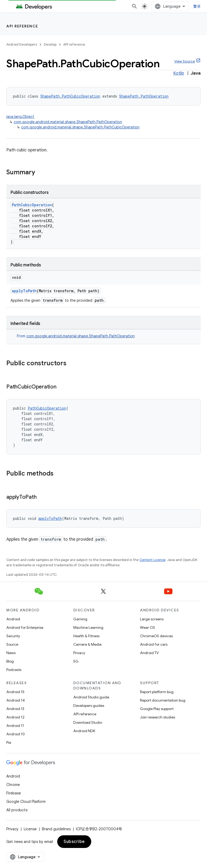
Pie (9, 742)
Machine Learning (88, 627)
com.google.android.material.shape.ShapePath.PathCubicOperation (80, 127)
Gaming (80, 619)
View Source (185, 61)
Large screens (152, 619)
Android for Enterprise (25, 627)
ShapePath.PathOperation (144, 96)
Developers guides (89, 706)
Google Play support (157, 709)
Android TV (149, 653)
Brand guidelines (56, 829)
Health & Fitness (86, 636)
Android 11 (15, 726)
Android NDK (84, 731)
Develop (50, 44)
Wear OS (148, 627)
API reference (22, 26)
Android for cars (154, 644)
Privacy (79, 653)
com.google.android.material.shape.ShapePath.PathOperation (68, 122)
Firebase (14, 793)
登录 (197, 6)
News (11, 653)
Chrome (13, 785)
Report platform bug (157, 692)
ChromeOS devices (156, 636)
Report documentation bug (163, 700)
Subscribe (74, 842)
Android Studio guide (91, 697)
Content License (153, 560)
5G (76, 661)
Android (13, 619)
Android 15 (15, 692)
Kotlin (179, 73)
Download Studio (88, 722)
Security (13, 636)
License (30, 829)
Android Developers (22, 44)
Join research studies (158, 717)
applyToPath (24, 291)
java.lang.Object (20, 117)
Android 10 (16, 734)
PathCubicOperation (32, 205)
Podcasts (14, 670)
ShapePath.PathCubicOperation (70, 96)
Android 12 (15, 717)
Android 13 (15, 709)
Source (12, 644)
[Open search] (134, 6)
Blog (10, 661)
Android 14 (16, 700)
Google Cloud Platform (26, 802)
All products (17, 810)
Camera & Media (87, 644)
